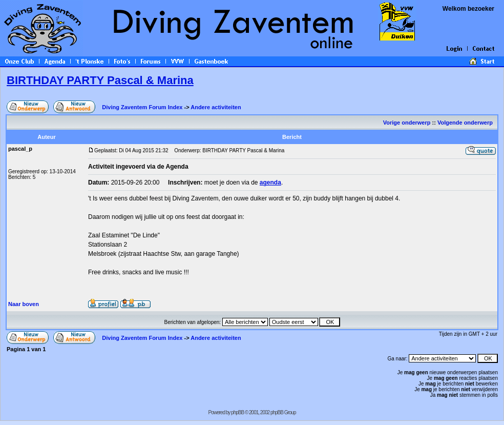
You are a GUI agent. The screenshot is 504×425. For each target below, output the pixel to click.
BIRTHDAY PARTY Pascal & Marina (100, 80)
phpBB (237, 412)
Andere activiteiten (216, 107)
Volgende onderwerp (466, 123)
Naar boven (24, 304)
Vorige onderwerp (407, 123)
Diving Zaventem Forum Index (142, 107)
